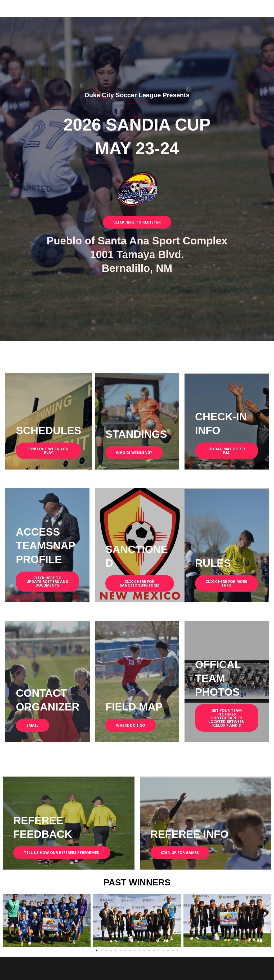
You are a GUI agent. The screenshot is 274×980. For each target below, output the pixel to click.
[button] (8, 920)
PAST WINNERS (137, 882)
